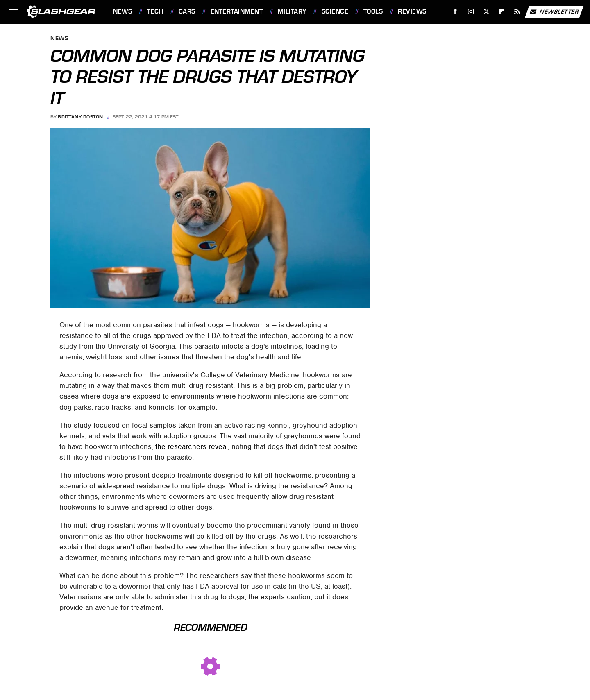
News (123, 11)
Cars (187, 11)
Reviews (412, 11)
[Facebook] (455, 12)
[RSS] (517, 12)
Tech (155, 11)
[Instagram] (471, 12)
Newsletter (554, 12)
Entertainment (237, 11)
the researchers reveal (192, 446)
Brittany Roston (81, 117)
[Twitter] (486, 12)
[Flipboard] (502, 12)
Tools (373, 11)
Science (335, 11)
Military (292, 11)
